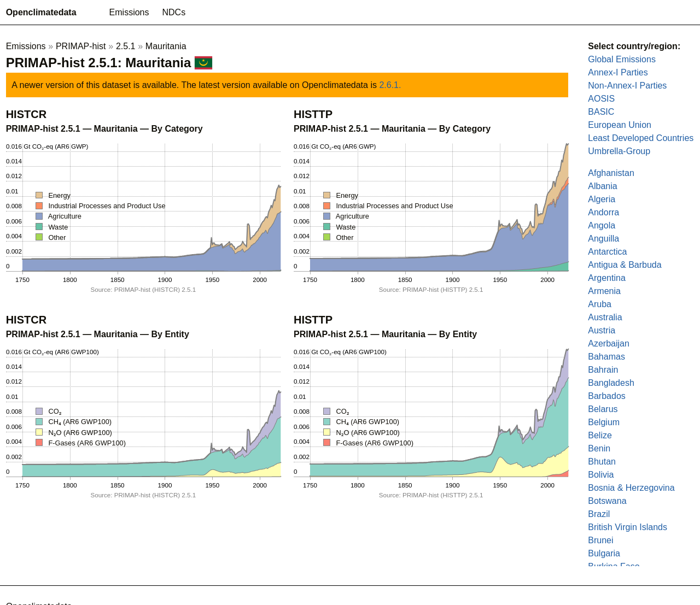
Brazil (599, 514)
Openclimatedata (41, 12)
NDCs (174, 12)
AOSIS (601, 99)
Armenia (604, 291)
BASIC (601, 112)
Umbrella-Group (619, 151)
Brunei (600, 540)
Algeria (602, 199)
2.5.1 (126, 46)
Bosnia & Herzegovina (631, 488)
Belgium (604, 422)
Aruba (600, 304)
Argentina (607, 278)
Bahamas (606, 357)
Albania (602, 186)
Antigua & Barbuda (625, 265)
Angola (602, 225)
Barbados (607, 396)
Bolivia (601, 475)
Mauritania (166, 46)
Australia (605, 317)
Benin (599, 448)
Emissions (129, 12)
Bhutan (602, 462)
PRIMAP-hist (81, 46)
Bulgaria (604, 553)
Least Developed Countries (641, 138)
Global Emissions (622, 59)
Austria (602, 330)
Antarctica (607, 252)
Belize (600, 435)
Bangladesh (611, 383)
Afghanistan (611, 173)
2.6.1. (390, 85)
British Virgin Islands (628, 527)
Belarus (603, 409)
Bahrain (603, 370)
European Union (620, 125)
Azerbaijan (609, 343)
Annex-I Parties (618, 72)
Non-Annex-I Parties (627, 86)
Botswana (607, 501)
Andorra (603, 212)
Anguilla (603, 239)
